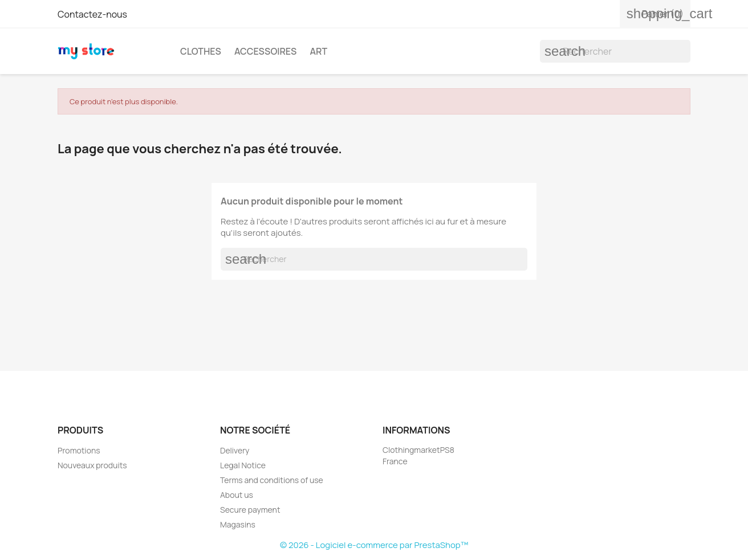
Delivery (235, 450)
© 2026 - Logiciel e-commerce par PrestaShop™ (374, 545)
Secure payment (250, 510)
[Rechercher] (615, 51)
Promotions (79, 450)
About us (237, 495)
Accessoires (265, 51)
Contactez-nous (92, 14)
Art (318, 51)
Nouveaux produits (92, 465)
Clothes (201, 51)
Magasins (238, 524)
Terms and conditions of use (272, 480)
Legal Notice (243, 465)
